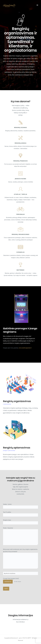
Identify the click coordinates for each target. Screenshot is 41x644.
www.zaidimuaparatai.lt (25, 348)
